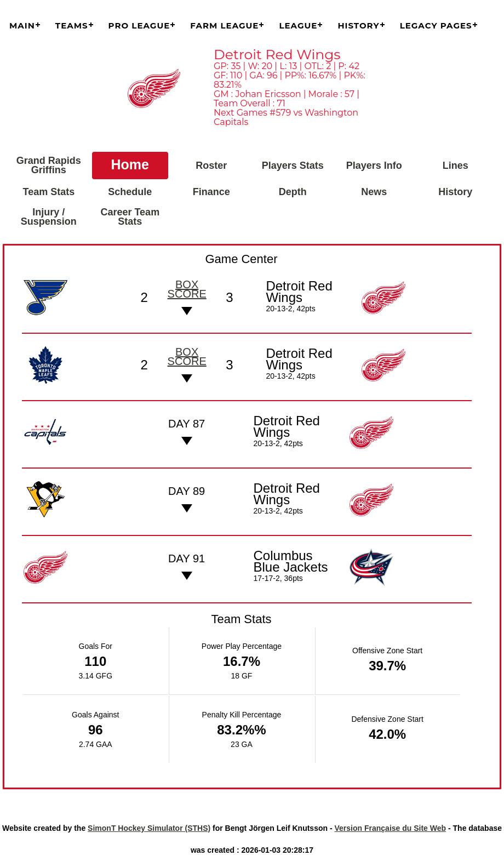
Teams (72, 25)
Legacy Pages (436, 25)
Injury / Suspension (49, 217)
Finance (211, 192)
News (374, 192)
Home (130, 164)
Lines (456, 166)
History (358, 25)
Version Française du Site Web (391, 828)
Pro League (139, 25)
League (298, 25)
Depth (293, 192)
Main (22, 25)
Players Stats (293, 166)
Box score (187, 289)
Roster (211, 166)
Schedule (130, 192)
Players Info (374, 166)
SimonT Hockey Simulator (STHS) (149, 828)
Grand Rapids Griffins (49, 165)
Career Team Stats (130, 217)
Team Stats (48, 192)
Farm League (224, 25)
